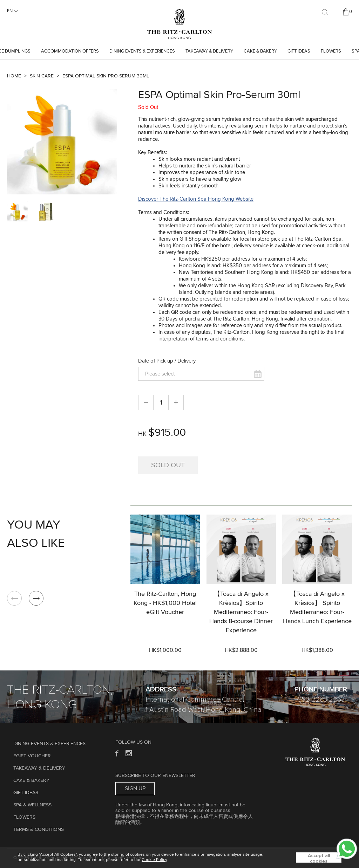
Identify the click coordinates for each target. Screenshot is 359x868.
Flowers (331, 51)
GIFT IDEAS (299, 51)
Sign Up (135, 788)
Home (14, 76)
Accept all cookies (319, 858)
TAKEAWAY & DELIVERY (209, 51)
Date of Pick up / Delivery (167, 361)
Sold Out (168, 465)
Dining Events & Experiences (142, 51)
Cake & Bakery (260, 51)
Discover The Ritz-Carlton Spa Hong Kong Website (196, 199)
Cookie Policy (154, 860)
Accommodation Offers (70, 51)
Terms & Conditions (39, 829)
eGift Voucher (32, 756)
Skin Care (42, 76)
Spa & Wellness (32, 805)
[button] (36, 598)
